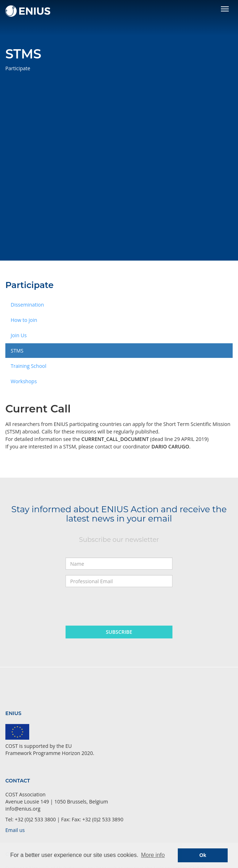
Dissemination (27, 305)
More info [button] (153, 855)
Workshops (24, 381)
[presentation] (120, 606)
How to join (24, 320)
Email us (15, 830)
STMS (17, 351)
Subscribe (119, 632)
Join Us (19, 335)
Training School (29, 366)
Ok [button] (203, 855)
